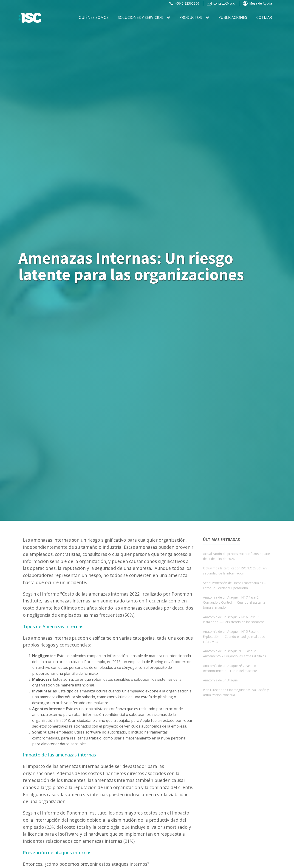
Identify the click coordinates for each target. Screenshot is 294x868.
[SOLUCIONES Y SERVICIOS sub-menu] (169, 18)
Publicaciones (233, 17)
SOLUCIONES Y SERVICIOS (140, 17)
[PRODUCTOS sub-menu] (208, 18)
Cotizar (264, 17)
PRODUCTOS (191, 17)
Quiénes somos (94, 17)
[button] (184, 3)
